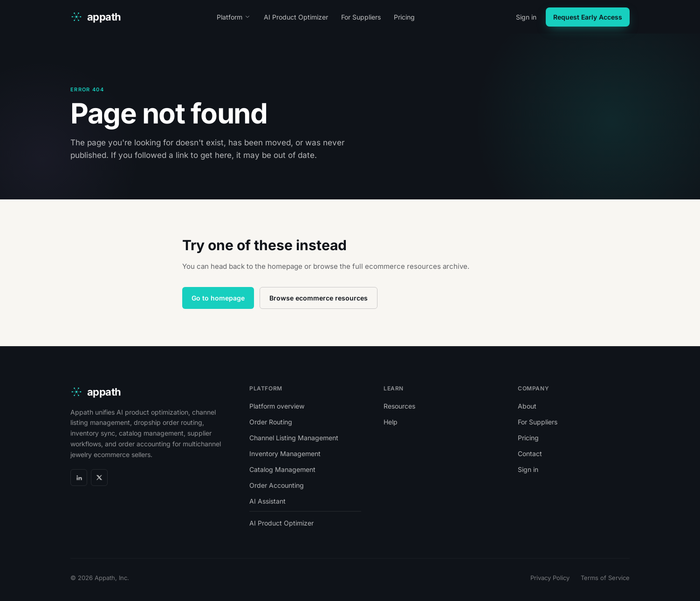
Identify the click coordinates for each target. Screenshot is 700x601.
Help (391, 422)
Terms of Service (605, 578)
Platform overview (277, 406)
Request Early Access (588, 17)
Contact (530, 454)
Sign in (526, 17)
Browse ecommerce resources (319, 298)
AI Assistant (268, 501)
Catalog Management (282, 469)
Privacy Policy (550, 578)
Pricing (404, 17)
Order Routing (271, 422)
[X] (99, 478)
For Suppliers (361, 17)
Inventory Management (285, 454)
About (527, 406)
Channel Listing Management (294, 438)
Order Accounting (277, 485)
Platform (234, 17)
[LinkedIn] (79, 478)
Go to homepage (218, 298)
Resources (399, 406)
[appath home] (96, 17)
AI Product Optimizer (296, 17)
